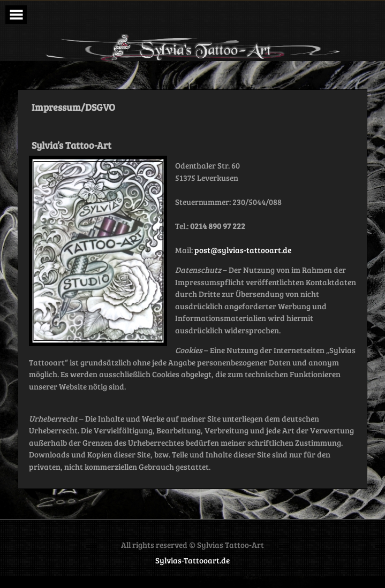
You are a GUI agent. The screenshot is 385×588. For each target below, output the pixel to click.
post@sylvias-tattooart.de (243, 250)
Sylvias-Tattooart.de (192, 560)
